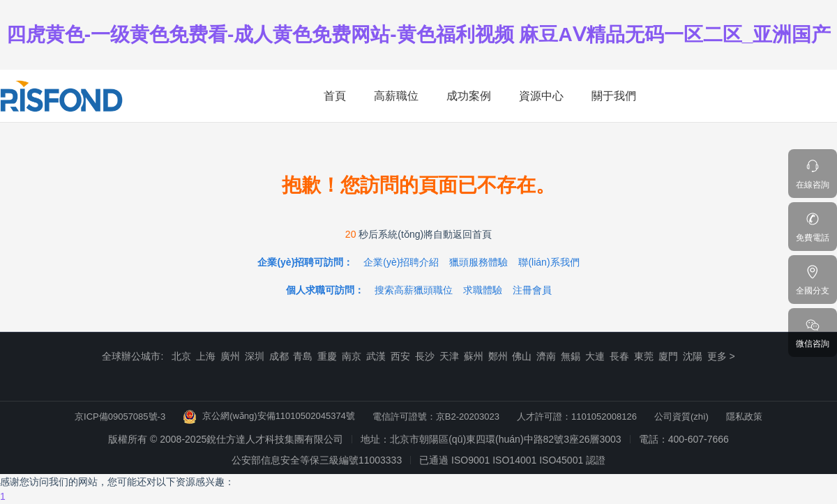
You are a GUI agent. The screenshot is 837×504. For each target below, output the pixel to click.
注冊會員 (532, 290)
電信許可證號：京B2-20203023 (436, 417)
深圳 (255, 356)
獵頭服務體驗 (478, 262)
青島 (303, 356)
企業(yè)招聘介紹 (401, 262)
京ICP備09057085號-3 (120, 417)
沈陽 (693, 356)
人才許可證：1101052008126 (577, 417)
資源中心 (541, 96)
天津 (449, 356)
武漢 (376, 356)
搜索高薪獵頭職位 (414, 290)
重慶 (327, 356)
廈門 (668, 356)
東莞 (644, 356)
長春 (619, 356)
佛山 (522, 356)
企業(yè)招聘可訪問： (305, 262)
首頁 (335, 96)
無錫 (571, 356)
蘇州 (474, 356)
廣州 (230, 356)
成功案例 (469, 96)
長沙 (425, 356)
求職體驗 (483, 290)
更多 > (721, 356)
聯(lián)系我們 (549, 262)
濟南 (546, 356)
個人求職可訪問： (325, 290)
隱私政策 (744, 417)
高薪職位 (396, 96)
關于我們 (614, 96)
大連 (595, 356)
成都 (279, 356)
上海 (206, 356)
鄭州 (498, 356)
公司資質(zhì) (681, 417)
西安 (400, 356)
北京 (181, 356)
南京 (352, 356)
